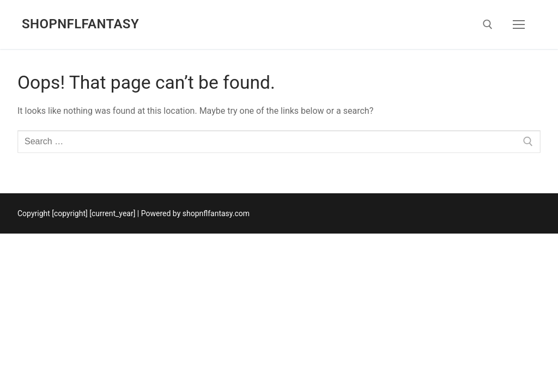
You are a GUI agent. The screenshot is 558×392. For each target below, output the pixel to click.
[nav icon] (519, 24)
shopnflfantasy (80, 24)
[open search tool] (488, 24)
